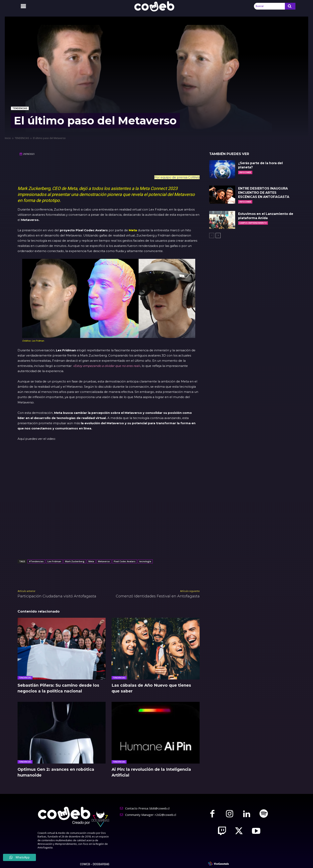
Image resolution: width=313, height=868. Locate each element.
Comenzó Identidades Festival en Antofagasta (158, 596)
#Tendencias (36, 561)
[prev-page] (212, 235)
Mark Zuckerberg (75, 561)
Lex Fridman (54, 561)
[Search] (290, 6)
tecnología (145, 561)
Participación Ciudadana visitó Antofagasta (57, 596)
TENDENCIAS (20, 108)
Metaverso (104, 561)
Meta (133, 230)
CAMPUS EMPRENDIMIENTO (253, 223)
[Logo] (156, 6)
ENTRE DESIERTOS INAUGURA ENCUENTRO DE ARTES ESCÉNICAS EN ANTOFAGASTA (264, 193)
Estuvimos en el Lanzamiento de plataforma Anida (266, 216)
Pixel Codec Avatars (125, 561)
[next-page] (218, 235)
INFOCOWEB (245, 172)
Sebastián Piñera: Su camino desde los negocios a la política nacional (59, 688)
